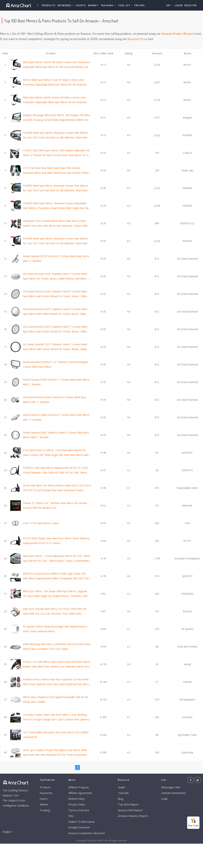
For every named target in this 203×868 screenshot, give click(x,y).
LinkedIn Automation (174, 793)
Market (93, 5)
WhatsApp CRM (171, 787)
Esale (164, 799)
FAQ (71, 816)
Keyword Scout (138, 39)
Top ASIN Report (128, 804)
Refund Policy (77, 799)
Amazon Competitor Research (87, 833)
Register (191, 5)
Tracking (45, 810)
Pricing (140, 5)
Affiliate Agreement (80, 793)
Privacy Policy (77, 804)
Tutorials (123, 793)
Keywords (46, 793)
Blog (121, 799)
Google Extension (79, 827)
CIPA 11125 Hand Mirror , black (41, 523)
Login (179, 5)
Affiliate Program (79, 787)
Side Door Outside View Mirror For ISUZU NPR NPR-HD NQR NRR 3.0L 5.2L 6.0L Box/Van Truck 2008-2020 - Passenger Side (55, 614)
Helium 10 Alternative (81, 822)
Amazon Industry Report (133, 816)
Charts (81, 5)
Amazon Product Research (178, 34)
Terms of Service (79, 810)
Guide (121, 787)
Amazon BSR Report (130, 810)
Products (49, 5)
